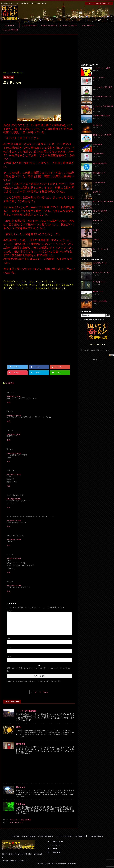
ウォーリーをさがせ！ (100, 249)
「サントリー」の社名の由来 (20, 820)
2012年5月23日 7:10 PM (14, 585)
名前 (8, 638)
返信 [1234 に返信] (9, 486)
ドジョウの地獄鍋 (99, 182)
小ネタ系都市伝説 (88, 25)
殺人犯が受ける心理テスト (102, 97)
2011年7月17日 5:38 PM (14, 521)
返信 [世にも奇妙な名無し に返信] (9, 508)
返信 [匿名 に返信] (9, 421)
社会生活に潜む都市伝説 (49, 25)
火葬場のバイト (98, 291)
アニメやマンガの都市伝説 (69, 25)
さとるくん (21, 804)
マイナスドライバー (100, 282)
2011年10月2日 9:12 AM (14, 559)
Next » (45, 692)
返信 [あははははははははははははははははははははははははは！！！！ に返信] (9, 526)
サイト (9, 656)
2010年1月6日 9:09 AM (14, 396)
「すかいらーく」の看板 (101, 68)
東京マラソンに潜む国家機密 (103, 201)
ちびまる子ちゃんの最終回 (102, 135)
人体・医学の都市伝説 (29, 25)
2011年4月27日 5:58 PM (14, 475)
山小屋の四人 (97, 125)
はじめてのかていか (100, 263)
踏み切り (96, 230)
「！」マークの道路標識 (26, 711)
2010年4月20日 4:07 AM (14, 415)
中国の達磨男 (97, 144)
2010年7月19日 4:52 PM (14, 453)
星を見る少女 (97, 220)
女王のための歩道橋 (100, 301)
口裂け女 (96, 240)
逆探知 (19, 727)
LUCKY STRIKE (98, 154)
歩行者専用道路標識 (100, 163)
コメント (10, 611)
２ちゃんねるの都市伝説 (10, 30)
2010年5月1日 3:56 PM (14, 434)
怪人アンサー (21, 787)
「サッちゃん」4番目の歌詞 (102, 87)
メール (9, 647)
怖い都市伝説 (10, 25)
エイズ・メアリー (99, 78)
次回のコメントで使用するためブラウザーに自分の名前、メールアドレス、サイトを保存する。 (39, 669)
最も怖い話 (97, 192)
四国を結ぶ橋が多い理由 (101, 116)
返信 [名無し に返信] (9, 402)
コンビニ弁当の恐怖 (100, 211)
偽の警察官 (21, 744)
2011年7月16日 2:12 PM (14, 499)
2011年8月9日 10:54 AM (14, 540)
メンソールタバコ (16, 823)
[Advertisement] (39, 53)
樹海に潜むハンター (100, 173)
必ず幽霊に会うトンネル (101, 272)
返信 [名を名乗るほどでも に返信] (9, 545)
